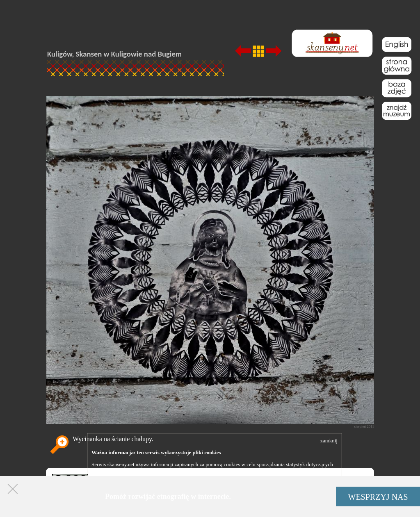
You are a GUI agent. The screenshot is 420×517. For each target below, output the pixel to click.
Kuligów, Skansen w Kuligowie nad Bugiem (114, 54)
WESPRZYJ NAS (378, 497)
